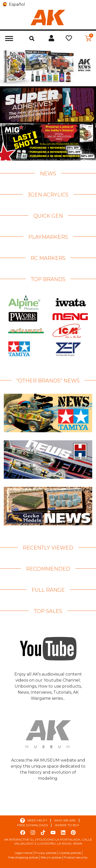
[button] (32, 38)
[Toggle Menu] (9, 38)
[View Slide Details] (48, 66)
